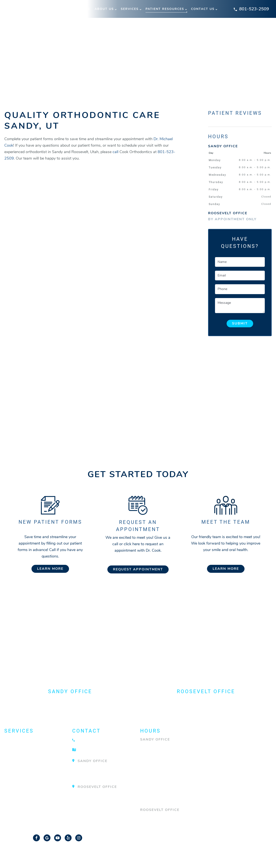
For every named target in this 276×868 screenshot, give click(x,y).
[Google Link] (47, 838)
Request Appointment (138, 569)
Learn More (50, 569)
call (115, 152)
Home (85, 9)
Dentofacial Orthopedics (36, 748)
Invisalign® (19, 764)
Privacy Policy (173, 854)
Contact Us (203, 9)
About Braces (21, 740)
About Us (104, 9)
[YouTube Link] (58, 838)
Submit (240, 323)
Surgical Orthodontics (34, 787)
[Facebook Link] (36, 838)
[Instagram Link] (79, 838)
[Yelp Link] (68, 838)
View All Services (26, 804)
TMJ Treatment (22, 795)
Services (130, 9)
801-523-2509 (251, 9)
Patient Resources (165, 9)
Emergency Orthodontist (36, 756)
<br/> (93, 302)
